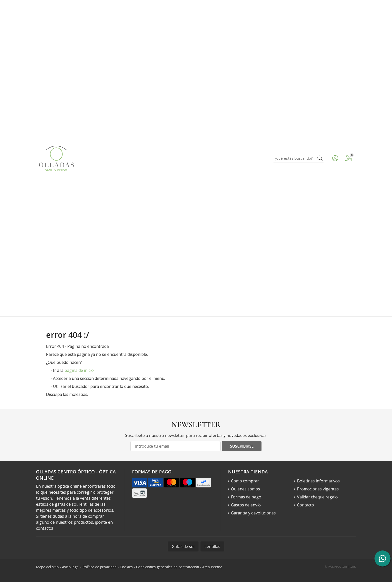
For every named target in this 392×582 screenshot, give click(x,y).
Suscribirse (242, 446)
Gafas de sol (183, 546)
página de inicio (79, 370)
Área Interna (212, 567)
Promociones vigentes (318, 489)
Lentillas (212, 546)
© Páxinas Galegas (340, 567)
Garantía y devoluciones (253, 513)
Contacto (305, 505)
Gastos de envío (246, 505)
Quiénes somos (245, 489)
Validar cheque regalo (317, 497)
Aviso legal (71, 567)
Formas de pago (246, 497)
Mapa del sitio (47, 567)
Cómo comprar (245, 481)
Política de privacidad (99, 567)
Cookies (126, 567)
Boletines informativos (318, 481)
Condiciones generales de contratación (167, 567)
